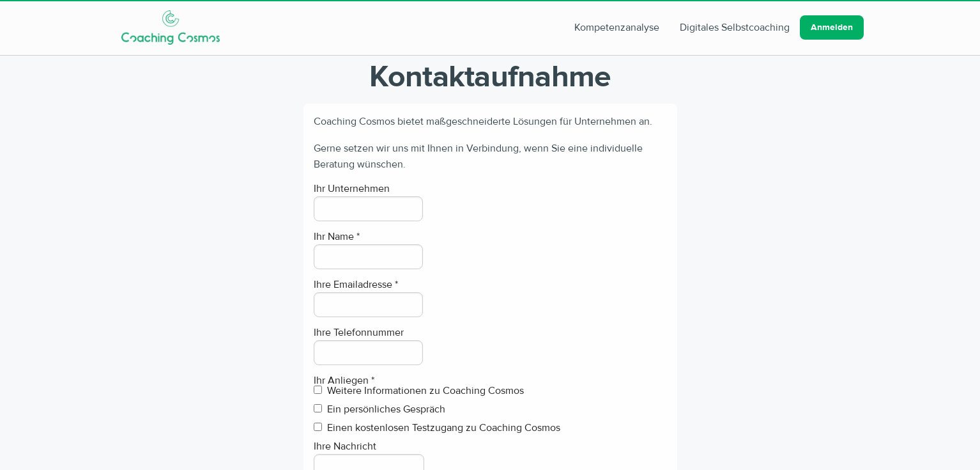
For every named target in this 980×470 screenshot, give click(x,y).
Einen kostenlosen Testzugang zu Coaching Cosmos (437, 428)
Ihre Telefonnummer (359, 333)
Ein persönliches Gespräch (379, 410)
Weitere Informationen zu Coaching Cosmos (419, 391)
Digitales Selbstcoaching (735, 27)
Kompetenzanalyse (617, 27)
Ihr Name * (337, 237)
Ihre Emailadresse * (356, 285)
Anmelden (832, 27)
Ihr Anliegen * (344, 380)
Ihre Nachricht (345, 446)
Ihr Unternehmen (352, 189)
